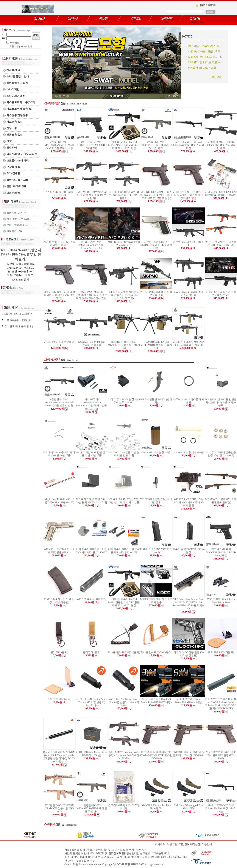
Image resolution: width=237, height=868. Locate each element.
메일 (76, 864)
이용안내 (207, 844)
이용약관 (172, 844)
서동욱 (143, 850)
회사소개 (160, 844)
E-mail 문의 (21, 280)
